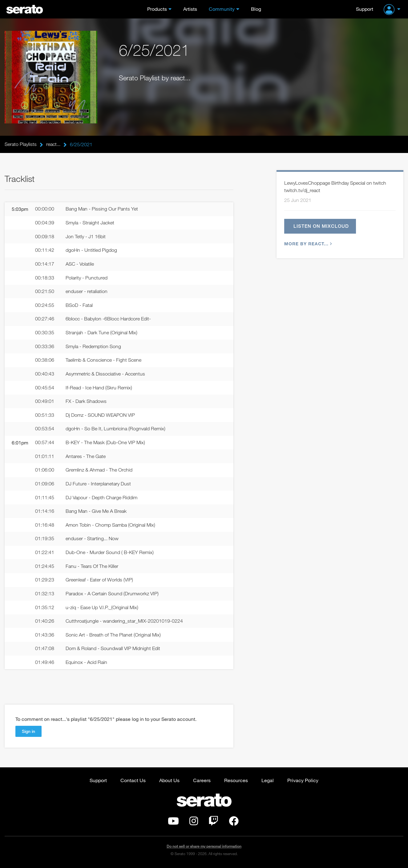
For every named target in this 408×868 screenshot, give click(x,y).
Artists (190, 9)
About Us (169, 782)
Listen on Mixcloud (321, 226)
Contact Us (133, 782)
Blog (256, 9)
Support (365, 9)
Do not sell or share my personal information (204, 848)
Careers (202, 782)
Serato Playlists (21, 144)
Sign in (28, 733)
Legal (268, 782)
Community (222, 9)
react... (53, 144)
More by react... (307, 244)
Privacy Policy (303, 782)
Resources (236, 782)
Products (157, 9)
